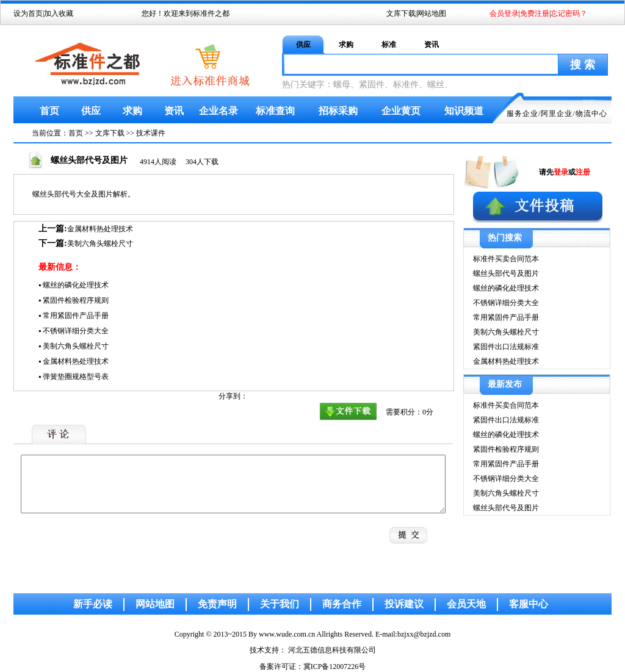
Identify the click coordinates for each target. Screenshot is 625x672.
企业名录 (219, 111)
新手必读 (93, 604)
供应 (303, 45)
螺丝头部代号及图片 (506, 273)
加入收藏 (59, 13)
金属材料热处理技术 (100, 229)
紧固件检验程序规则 (76, 300)
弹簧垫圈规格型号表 (76, 377)
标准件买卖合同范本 (506, 259)
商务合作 (342, 604)
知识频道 (464, 111)
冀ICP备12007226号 (335, 667)
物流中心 (591, 114)
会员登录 (504, 13)
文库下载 (401, 13)
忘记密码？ (569, 13)
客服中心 (529, 604)
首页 (49, 111)
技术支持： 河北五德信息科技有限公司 (313, 650)
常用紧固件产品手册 (76, 316)
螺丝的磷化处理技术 (76, 285)
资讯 (432, 45)
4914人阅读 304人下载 (179, 162)
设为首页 (28, 13)
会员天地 (466, 604)
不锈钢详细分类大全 (76, 331)
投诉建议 (404, 604)
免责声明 (217, 604)
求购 (346, 45)
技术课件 (151, 133)
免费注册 (535, 13)
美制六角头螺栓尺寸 (100, 244)
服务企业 (522, 114)
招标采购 (338, 111)
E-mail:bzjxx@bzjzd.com (413, 634)
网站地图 (432, 13)
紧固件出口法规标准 (506, 347)
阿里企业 (557, 114)
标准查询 (275, 111)
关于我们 (280, 604)
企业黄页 (401, 111)
